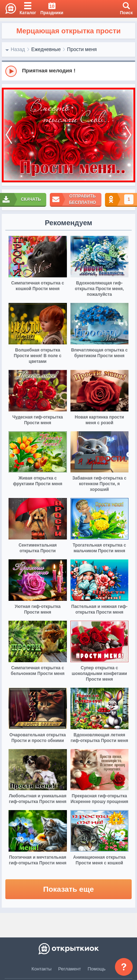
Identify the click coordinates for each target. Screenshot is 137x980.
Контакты (42, 969)
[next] (128, 135)
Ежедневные (46, 49)
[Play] (11, 71)
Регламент (70, 969)
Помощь (96, 969)
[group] (68, 71)
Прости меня (82, 49)
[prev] (9, 135)
